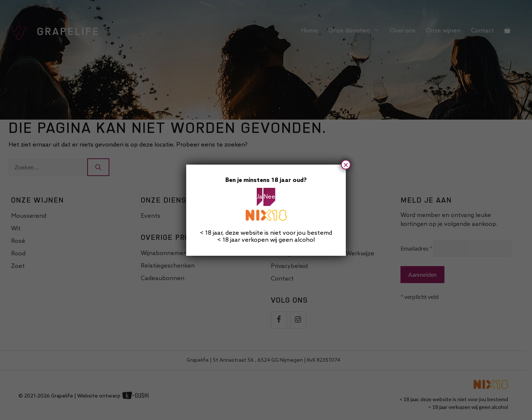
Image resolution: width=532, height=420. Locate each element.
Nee (269, 197)
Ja (260, 197)
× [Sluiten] (346, 165)
